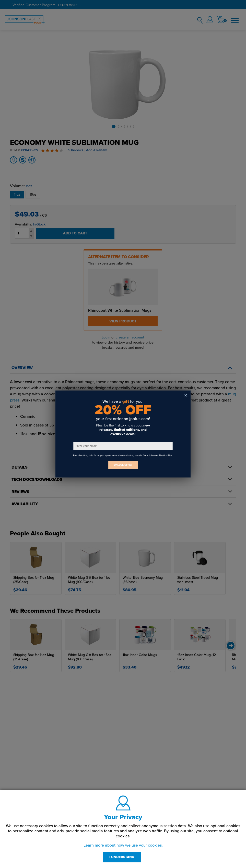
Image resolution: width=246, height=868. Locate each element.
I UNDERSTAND (122, 857)
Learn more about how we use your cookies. (123, 845)
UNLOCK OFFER (123, 465)
